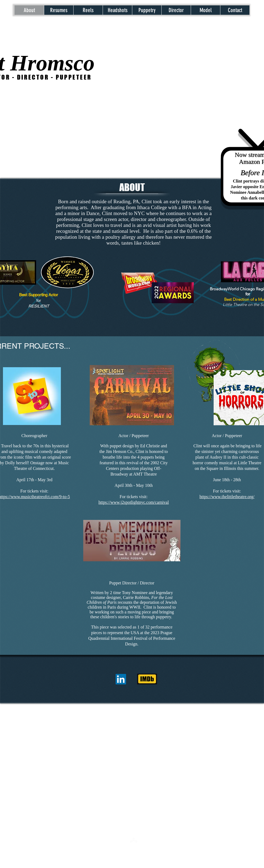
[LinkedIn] (121, 679)
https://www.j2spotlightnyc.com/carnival (133, 502)
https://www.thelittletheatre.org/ (227, 497)
